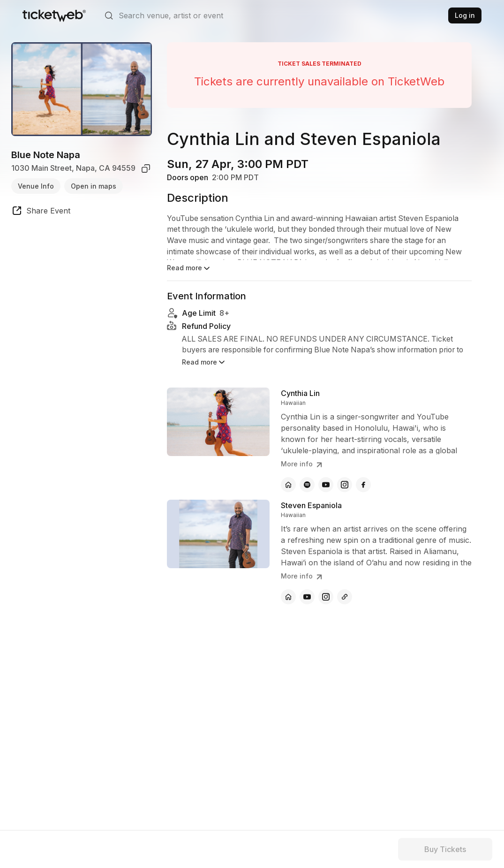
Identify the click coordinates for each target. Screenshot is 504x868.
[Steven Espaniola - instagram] (326, 597)
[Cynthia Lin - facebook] (363, 485)
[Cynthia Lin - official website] (288, 485)
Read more (189, 268)
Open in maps (94, 186)
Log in (465, 15)
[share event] (41, 212)
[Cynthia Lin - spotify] (307, 485)
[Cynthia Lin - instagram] (345, 485)
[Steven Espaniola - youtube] (307, 597)
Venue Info (36, 186)
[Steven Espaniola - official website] (288, 597)
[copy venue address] (146, 168)
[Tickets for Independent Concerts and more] (54, 15)
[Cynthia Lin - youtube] (326, 485)
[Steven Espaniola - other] (345, 597)
